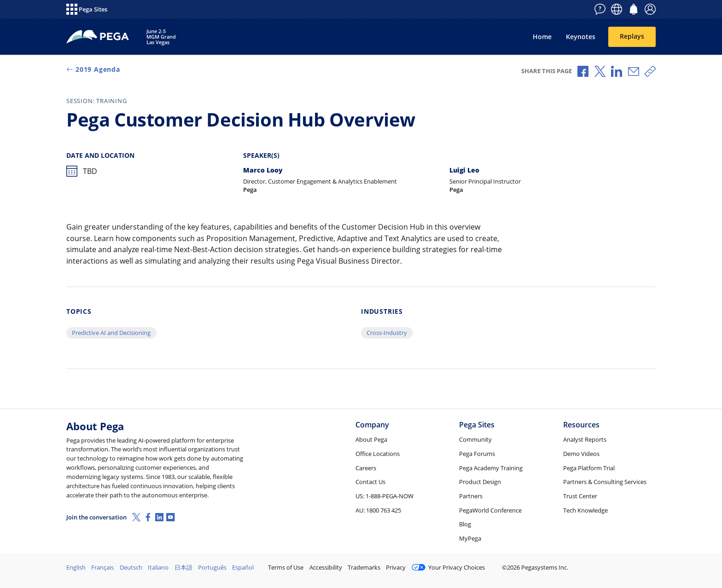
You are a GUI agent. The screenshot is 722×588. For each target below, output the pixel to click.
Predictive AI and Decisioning (111, 333)
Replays (632, 36)
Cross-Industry (387, 333)
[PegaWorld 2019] (98, 37)
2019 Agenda (93, 69)
